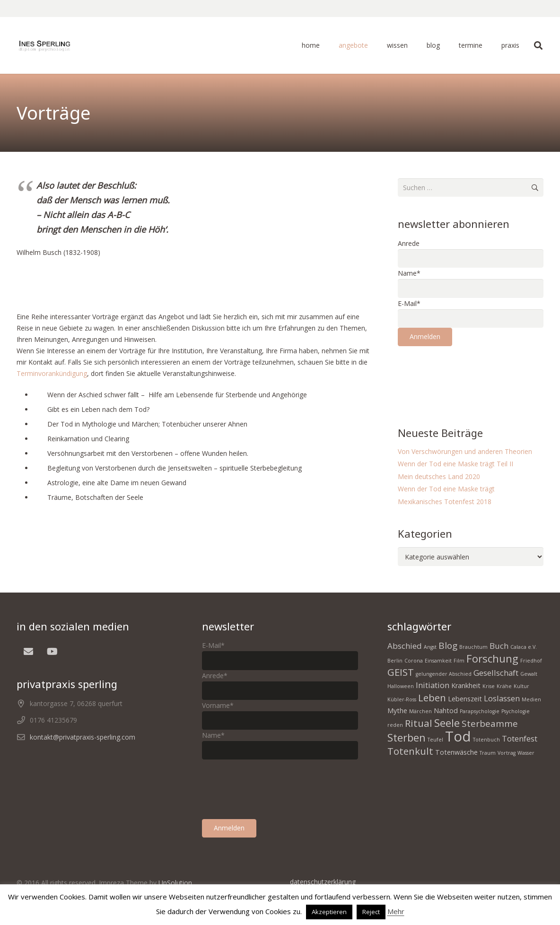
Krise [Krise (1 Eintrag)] (489, 686)
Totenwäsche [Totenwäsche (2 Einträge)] (456, 752)
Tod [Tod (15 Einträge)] (458, 736)
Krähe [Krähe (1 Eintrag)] (504, 686)
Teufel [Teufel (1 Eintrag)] (435, 740)
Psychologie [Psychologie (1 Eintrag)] (516, 711)
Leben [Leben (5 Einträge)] (432, 698)
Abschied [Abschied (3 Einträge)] (405, 646)
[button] (538, 45)
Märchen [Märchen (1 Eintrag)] (420, 711)
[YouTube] (52, 652)
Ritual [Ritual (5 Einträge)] (419, 723)
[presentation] (470, 376)
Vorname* (218, 705)
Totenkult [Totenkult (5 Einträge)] (410, 751)
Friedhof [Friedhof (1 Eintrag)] (531, 661)
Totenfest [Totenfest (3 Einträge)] (520, 738)
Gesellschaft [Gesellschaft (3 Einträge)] (496, 673)
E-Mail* (409, 303)
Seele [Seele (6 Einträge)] (447, 723)
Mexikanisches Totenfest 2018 (445, 502)
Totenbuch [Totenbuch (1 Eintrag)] (486, 740)
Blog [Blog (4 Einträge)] (448, 646)
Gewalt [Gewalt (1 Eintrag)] (529, 674)
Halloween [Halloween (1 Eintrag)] (401, 686)
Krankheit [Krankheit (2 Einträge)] (466, 685)
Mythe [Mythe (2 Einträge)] (397, 711)
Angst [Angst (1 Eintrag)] (430, 647)
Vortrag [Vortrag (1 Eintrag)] (507, 753)
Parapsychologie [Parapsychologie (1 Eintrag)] (480, 711)
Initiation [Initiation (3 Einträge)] (433, 685)
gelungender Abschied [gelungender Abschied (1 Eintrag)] (444, 674)
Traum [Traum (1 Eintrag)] (488, 753)
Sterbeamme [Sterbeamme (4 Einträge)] (490, 724)
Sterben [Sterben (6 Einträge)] (407, 737)
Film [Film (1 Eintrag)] (459, 661)
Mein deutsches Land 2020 (439, 476)
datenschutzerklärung (323, 882)
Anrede (409, 243)
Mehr (396, 911)
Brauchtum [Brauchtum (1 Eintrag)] (473, 647)
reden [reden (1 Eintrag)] (395, 725)
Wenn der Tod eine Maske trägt (446, 489)
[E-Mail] (28, 652)
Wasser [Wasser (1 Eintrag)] (526, 753)
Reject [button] (371, 912)
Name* (409, 273)
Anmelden (425, 336)
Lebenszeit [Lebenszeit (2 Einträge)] (465, 699)
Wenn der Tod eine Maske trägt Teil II (455, 464)
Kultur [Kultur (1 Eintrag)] (521, 686)
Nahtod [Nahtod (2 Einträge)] (446, 711)
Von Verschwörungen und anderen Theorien (465, 451)
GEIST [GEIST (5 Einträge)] (401, 672)
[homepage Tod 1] (44, 46)
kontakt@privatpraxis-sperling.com (83, 737)
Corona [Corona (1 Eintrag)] (414, 661)
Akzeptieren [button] (329, 912)
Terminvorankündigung (52, 373)
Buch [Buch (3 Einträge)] (499, 646)
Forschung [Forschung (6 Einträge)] (492, 658)
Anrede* (215, 676)
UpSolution (175, 883)
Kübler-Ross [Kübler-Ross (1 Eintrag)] (402, 699)
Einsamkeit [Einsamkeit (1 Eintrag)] (438, 661)
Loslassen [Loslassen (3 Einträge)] (502, 698)
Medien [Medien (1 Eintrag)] (531, 699)
